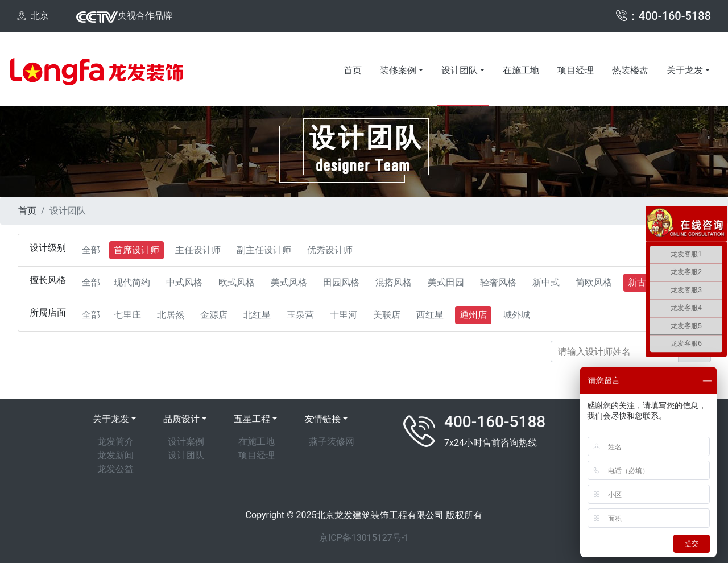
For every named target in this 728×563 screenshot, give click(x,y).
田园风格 (341, 282)
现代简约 (132, 282)
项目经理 (576, 70)
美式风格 (289, 282)
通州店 (473, 315)
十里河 (344, 315)
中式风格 (184, 282)
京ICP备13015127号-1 (364, 538)
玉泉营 (300, 315)
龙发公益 (115, 469)
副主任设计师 (264, 250)
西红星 (430, 315)
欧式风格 (237, 282)
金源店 (214, 315)
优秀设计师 (330, 250)
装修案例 (398, 70)
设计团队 (460, 70)
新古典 (642, 282)
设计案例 (186, 442)
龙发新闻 (115, 455)
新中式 (546, 282)
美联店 (387, 315)
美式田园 (446, 282)
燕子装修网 (332, 442)
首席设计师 (136, 250)
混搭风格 (394, 282)
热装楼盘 (630, 70)
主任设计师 (198, 250)
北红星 (257, 315)
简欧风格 (594, 282)
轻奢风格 (498, 282)
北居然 (171, 315)
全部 (91, 250)
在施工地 (521, 70)
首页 (353, 70)
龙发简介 (115, 442)
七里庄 (127, 315)
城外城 (516, 315)
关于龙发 (685, 70)
